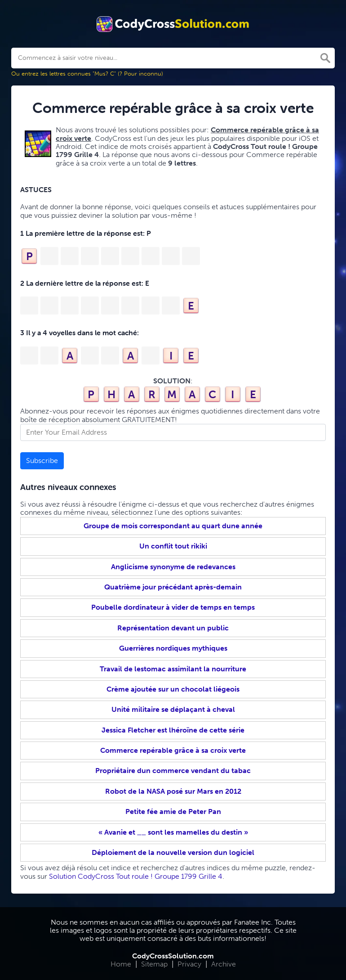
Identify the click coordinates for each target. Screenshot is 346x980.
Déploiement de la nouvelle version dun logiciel (173, 852)
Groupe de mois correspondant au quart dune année (173, 526)
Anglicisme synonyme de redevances (173, 567)
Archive (224, 964)
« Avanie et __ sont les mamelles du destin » (173, 832)
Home (121, 964)
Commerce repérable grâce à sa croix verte (173, 750)
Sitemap (154, 964)
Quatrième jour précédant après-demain (173, 587)
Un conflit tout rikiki (173, 546)
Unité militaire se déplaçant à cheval (173, 709)
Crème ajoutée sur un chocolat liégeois (173, 689)
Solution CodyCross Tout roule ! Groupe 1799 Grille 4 (136, 876)
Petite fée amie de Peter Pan (173, 811)
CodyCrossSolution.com (173, 956)
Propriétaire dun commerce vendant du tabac (173, 771)
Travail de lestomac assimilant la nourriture (173, 669)
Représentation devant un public (173, 628)
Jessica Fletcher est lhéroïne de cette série (173, 730)
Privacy (189, 964)
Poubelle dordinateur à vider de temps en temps (173, 607)
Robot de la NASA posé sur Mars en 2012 (173, 791)
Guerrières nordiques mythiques (173, 648)
